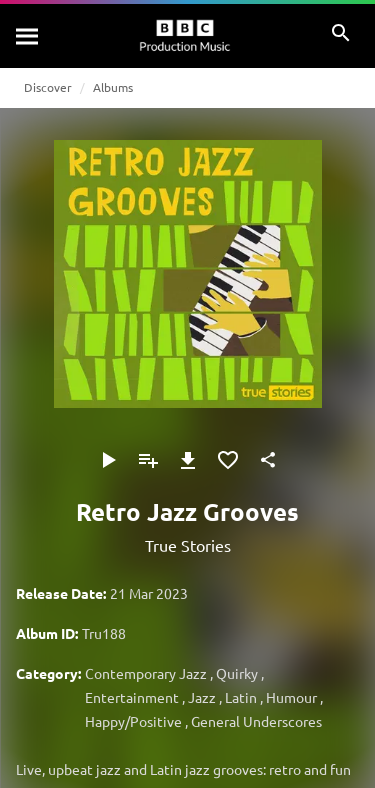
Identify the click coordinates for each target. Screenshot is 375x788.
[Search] (28, 36)
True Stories (188, 545)
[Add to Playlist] (148, 460)
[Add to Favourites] (228, 460)
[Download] (188, 460)
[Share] (268, 460)
